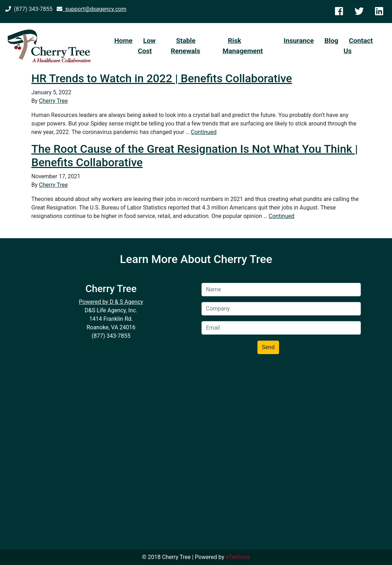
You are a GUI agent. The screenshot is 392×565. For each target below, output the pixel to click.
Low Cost (147, 46)
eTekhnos (238, 557)
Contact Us (358, 46)
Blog (331, 41)
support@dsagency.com (92, 9)
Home (123, 41)
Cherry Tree (53, 101)
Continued (204, 132)
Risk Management (243, 46)
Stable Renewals (185, 46)
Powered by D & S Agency (111, 302)
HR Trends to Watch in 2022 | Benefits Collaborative (162, 78)
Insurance (299, 41)
